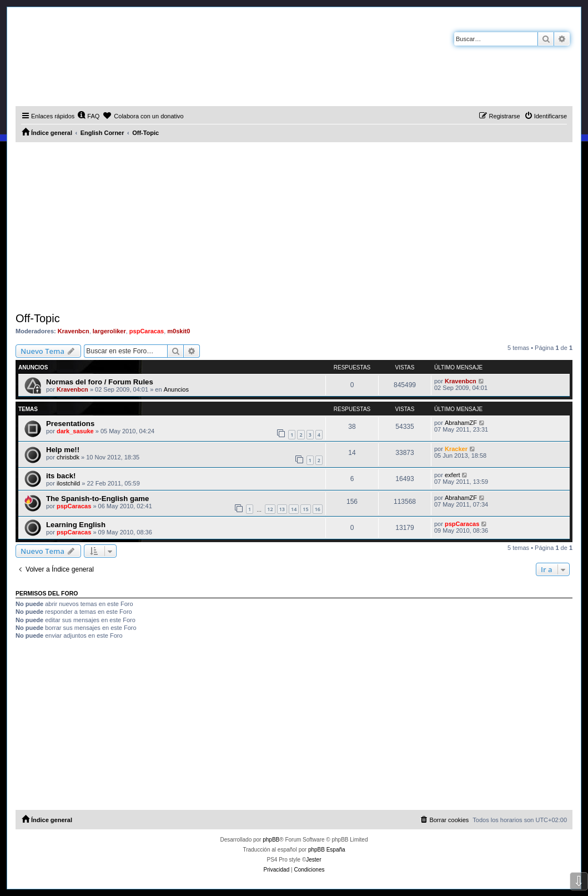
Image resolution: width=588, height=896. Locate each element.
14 (294, 509)
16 (318, 509)
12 (270, 509)
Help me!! (63, 450)
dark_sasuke (75, 431)
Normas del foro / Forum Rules (100, 382)
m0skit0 (179, 331)
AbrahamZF (461, 423)
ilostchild (68, 483)
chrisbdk (68, 457)
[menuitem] (88, 116)
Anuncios (176, 389)
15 (305, 509)
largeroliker (109, 331)
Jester (313, 860)
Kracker (456, 449)
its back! (61, 476)
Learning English (76, 525)
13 (282, 509)
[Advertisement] (294, 226)
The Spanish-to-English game (97, 499)
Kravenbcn (74, 331)
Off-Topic (38, 318)
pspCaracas (147, 331)
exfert (453, 475)
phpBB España (327, 850)
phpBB (271, 840)
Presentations (70, 424)
